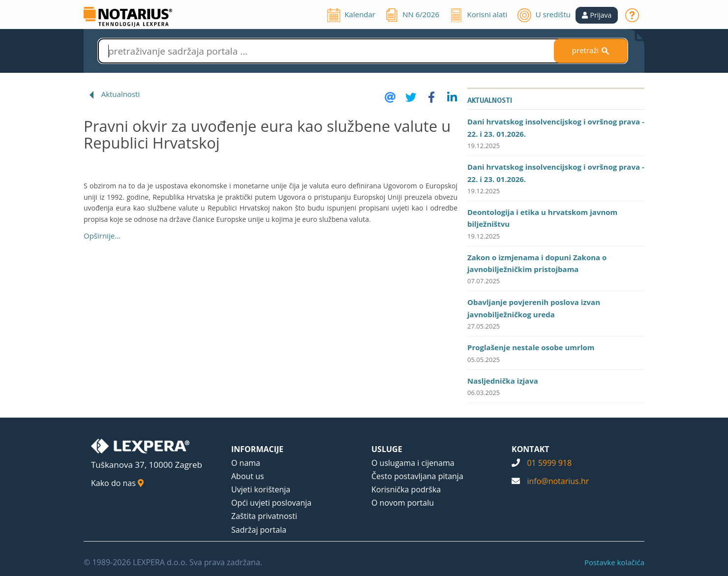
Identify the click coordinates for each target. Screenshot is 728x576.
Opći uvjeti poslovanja (271, 503)
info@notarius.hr (558, 481)
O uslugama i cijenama (413, 463)
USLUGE (387, 449)
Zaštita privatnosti (264, 516)
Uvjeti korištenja (261, 489)
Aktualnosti (121, 94)
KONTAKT (531, 449)
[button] (597, 15)
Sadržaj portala (259, 530)
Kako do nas (117, 483)
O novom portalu (403, 503)
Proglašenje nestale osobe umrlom (531, 347)
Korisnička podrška (406, 489)
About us (248, 476)
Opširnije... (102, 236)
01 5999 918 (549, 463)
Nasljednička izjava (503, 381)
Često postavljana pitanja (417, 476)
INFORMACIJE (257, 449)
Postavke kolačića (614, 562)
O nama (246, 463)
